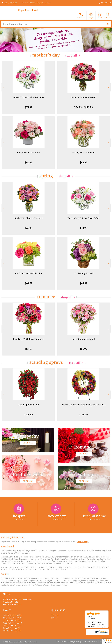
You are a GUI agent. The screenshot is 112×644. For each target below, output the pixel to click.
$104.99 (29, 414)
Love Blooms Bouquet (83, 339)
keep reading (83, 542)
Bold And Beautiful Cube (29, 273)
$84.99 (29, 349)
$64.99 (29, 162)
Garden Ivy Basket (84, 273)
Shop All (71, 56)
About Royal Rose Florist (13, 537)
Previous (3, 87)
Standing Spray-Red (29, 405)
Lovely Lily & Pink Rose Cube (29, 97)
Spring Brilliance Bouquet (29, 218)
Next (109, 87)
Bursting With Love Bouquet (29, 339)
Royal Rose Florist (28, 10)
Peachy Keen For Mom (83, 153)
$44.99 (29, 283)
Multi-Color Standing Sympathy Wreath (84, 405)
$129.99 (83, 414)
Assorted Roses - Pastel (84, 97)
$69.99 (29, 228)
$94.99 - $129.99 (83, 107)
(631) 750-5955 (11, 3)
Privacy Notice (74, 642)
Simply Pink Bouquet (29, 153)
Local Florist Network (89, 642)
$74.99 (29, 107)
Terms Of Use (61, 642)
